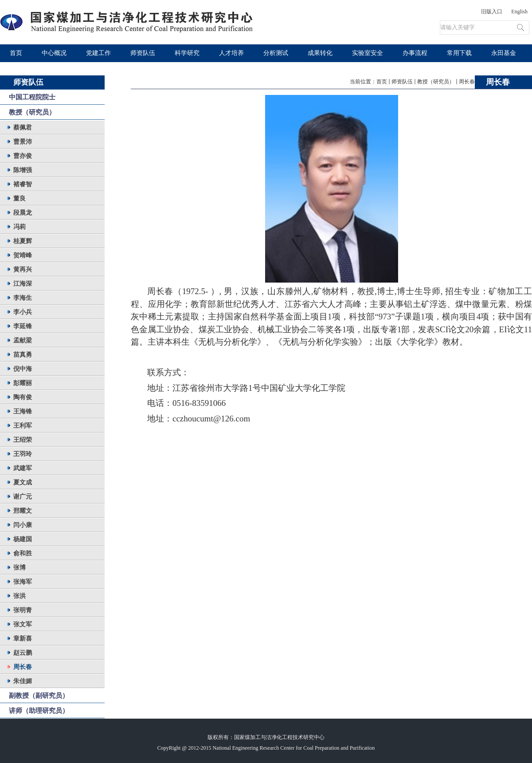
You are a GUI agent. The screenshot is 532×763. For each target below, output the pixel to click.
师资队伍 (402, 82)
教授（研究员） (436, 82)
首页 (382, 82)
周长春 (467, 82)
